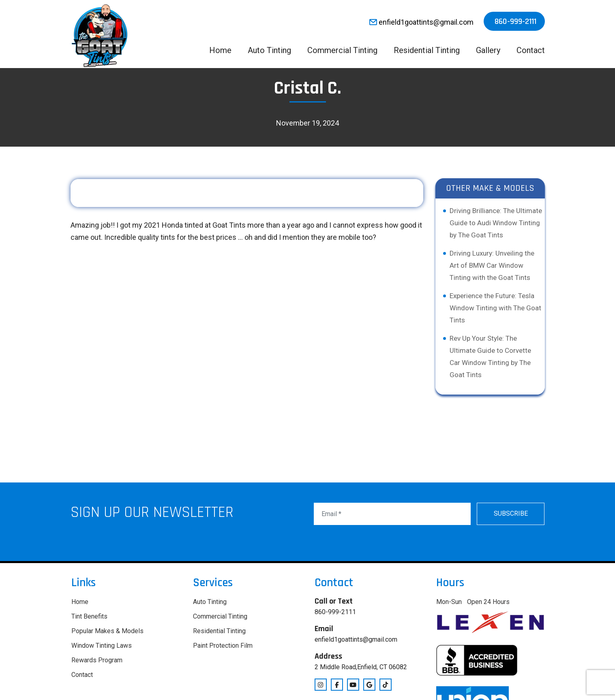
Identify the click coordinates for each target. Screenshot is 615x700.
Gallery (488, 50)
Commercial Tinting (342, 50)
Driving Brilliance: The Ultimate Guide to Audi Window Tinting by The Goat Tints (496, 223)
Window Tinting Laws (102, 646)
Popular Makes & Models (107, 631)
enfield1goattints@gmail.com (421, 22)
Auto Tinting (269, 50)
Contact (531, 50)
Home (220, 50)
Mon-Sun (449, 602)
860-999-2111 (515, 21)
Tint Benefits (89, 616)
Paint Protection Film (223, 646)
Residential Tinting (427, 50)
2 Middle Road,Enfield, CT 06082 (361, 667)
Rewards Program (97, 660)
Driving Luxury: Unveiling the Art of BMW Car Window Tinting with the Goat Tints (492, 265)
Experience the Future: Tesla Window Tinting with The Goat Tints (495, 308)
